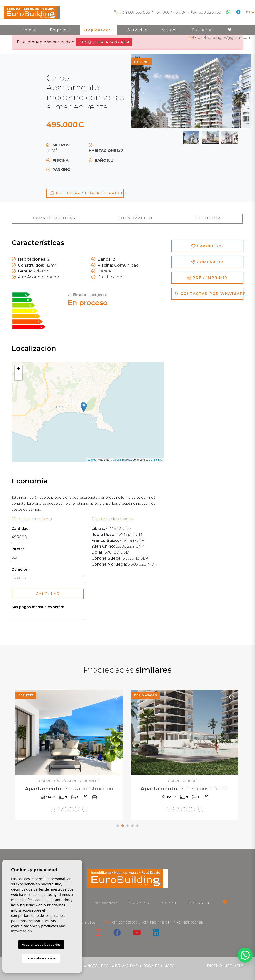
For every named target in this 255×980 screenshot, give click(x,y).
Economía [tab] (208, 218)
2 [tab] (123, 826)
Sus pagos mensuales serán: (38, 607)
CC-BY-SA (155, 460)
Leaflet (92, 460)
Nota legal (99, 966)
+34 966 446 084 (170, 12)
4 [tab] (132, 826)
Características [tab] (54, 218)
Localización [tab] (135, 218)
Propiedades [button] (103, 903)
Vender (169, 902)
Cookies (151, 966)
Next (239, 91)
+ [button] (19, 369)
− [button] (19, 377)
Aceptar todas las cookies (41, 944)
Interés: (19, 549)
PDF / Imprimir (207, 278)
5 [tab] (137, 826)
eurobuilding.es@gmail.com (223, 37)
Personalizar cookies (41, 958)
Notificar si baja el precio (87, 193)
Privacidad (127, 966)
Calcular (48, 594)
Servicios (139, 902)
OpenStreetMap (123, 460)
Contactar (200, 902)
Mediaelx (233, 966)
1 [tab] (118, 826)
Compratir (207, 262)
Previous (144, 91)
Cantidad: (21, 529)
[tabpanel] (70, 755)
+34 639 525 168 (206, 12)
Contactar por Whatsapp (209, 294)
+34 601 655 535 (135, 12)
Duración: (20, 570)
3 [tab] (127, 826)
